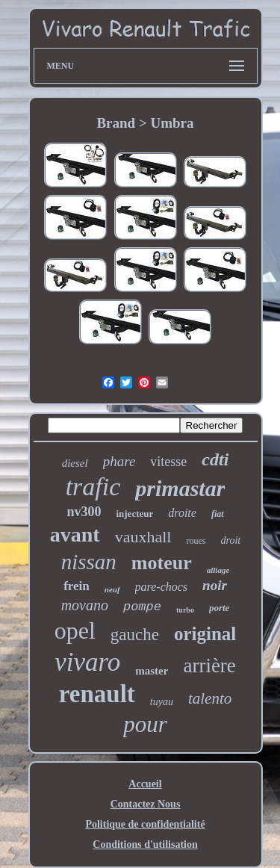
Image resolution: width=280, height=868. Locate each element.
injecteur (134, 514)
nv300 (84, 512)
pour (145, 724)
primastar (180, 488)
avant (75, 534)
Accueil (145, 784)
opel (75, 630)
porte (219, 608)
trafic (93, 487)
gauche (135, 635)
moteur (162, 563)
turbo (185, 610)
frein (77, 586)
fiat (218, 514)
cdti (215, 459)
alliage (218, 570)
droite (182, 513)
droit (230, 540)
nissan (89, 562)
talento (210, 698)
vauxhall (143, 537)
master (152, 671)
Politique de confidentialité (145, 824)
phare (119, 461)
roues (196, 541)
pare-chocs (162, 587)
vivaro (87, 662)
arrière (209, 666)
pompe (142, 607)
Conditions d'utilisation (145, 844)
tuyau (162, 702)
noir (215, 585)
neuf (112, 589)
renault (97, 694)
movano (85, 605)
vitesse (168, 462)
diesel (75, 463)
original (205, 634)
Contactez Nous (146, 804)
